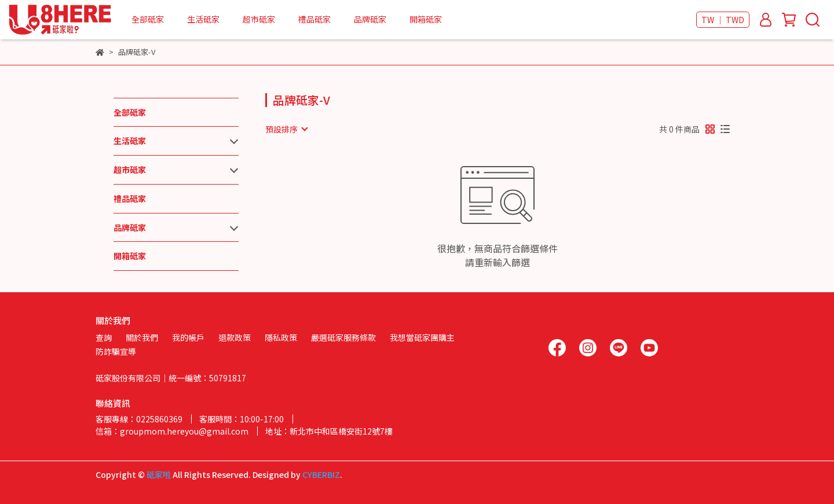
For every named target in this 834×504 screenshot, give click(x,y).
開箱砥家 (426, 19)
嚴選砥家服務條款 (343, 337)
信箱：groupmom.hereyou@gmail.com (172, 431)
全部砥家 (148, 19)
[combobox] (286, 129)
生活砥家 (203, 19)
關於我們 (142, 337)
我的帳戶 (188, 337)
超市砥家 (259, 19)
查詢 (104, 337)
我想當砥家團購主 (422, 337)
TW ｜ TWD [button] (723, 20)
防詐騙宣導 (116, 351)
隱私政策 (281, 337)
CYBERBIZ (321, 474)
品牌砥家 (370, 19)
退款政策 (235, 337)
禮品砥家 (314, 19)
